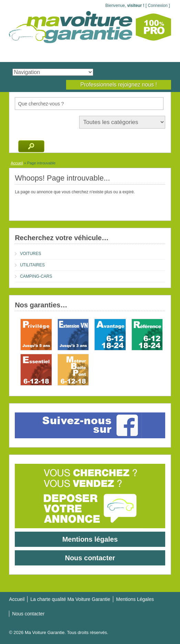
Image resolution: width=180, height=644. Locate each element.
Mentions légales (90, 539)
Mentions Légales (135, 599)
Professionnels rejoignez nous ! (118, 85)
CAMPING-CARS (36, 276)
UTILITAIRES (32, 265)
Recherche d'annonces (31, 146)
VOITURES (30, 254)
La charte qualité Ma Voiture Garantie (70, 599)
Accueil (17, 163)
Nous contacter (90, 558)
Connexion (157, 6)
